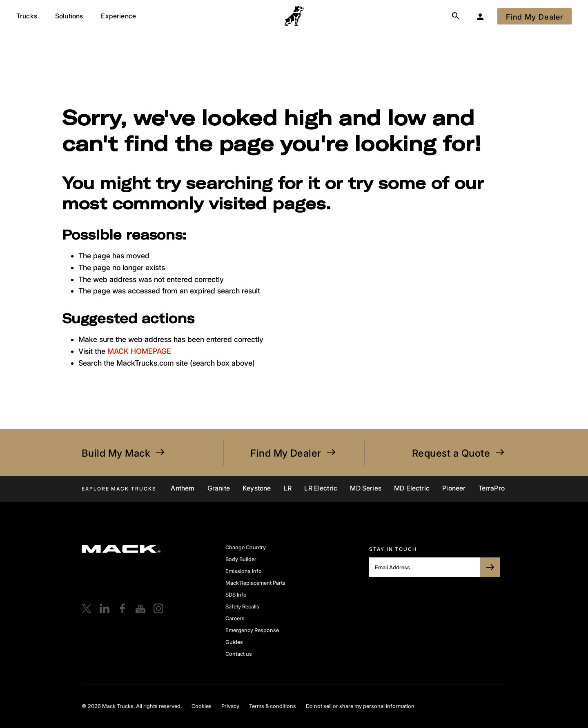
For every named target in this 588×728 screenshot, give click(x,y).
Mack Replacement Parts (255, 583)
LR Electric (321, 488)
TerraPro (492, 488)
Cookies (202, 706)
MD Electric (412, 488)
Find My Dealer (294, 453)
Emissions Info (244, 571)
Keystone (257, 488)
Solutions (69, 16)
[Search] (456, 16)
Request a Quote (459, 453)
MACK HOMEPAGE (139, 351)
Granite (219, 488)
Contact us (239, 654)
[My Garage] (480, 16)
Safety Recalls (242, 606)
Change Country (246, 547)
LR (288, 488)
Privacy (230, 706)
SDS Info (236, 595)
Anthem (183, 488)
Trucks (27, 16)
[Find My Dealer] (535, 16)
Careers (235, 618)
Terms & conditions (273, 706)
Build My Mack (124, 453)
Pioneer (454, 488)
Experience (118, 16)
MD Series (365, 488)
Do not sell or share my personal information (360, 706)
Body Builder (241, 559)
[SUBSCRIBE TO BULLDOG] (490, 567)
